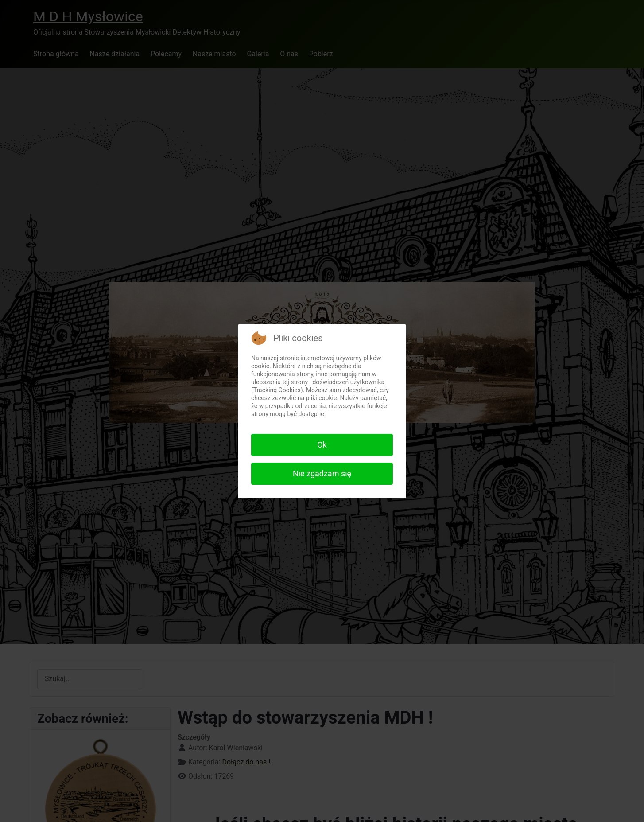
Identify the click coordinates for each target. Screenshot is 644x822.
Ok (322, 445)
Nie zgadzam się (322, 473)
